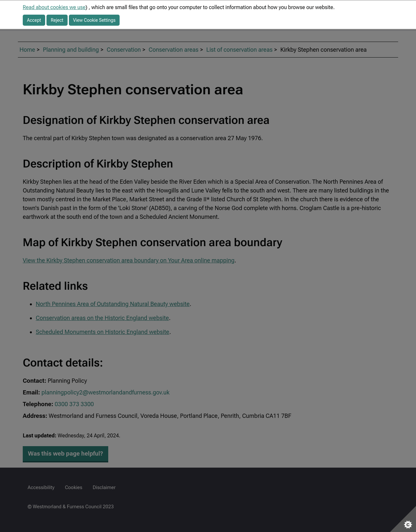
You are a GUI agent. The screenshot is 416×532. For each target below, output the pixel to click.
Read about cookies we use (54, 7)
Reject (57, 20)
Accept (34, 20)
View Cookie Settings (94, 20)
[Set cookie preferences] (403, 519)
